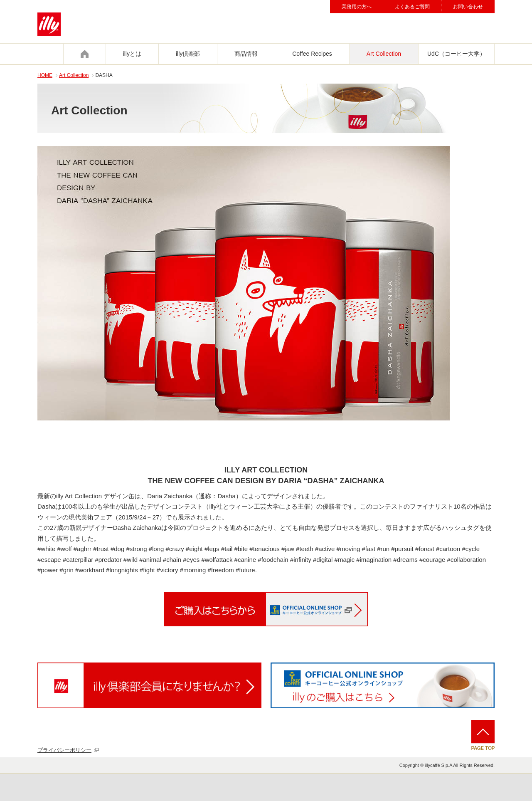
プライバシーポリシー (64, 750)
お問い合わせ (468, 7)
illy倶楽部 (188, 54)
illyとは (132, 54)
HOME (45, 75)
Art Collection (384, 54)
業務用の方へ (357, 7)
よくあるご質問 (412, 7)
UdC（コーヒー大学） (456, 54)
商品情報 (246, 54)
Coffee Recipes (312, 54)
